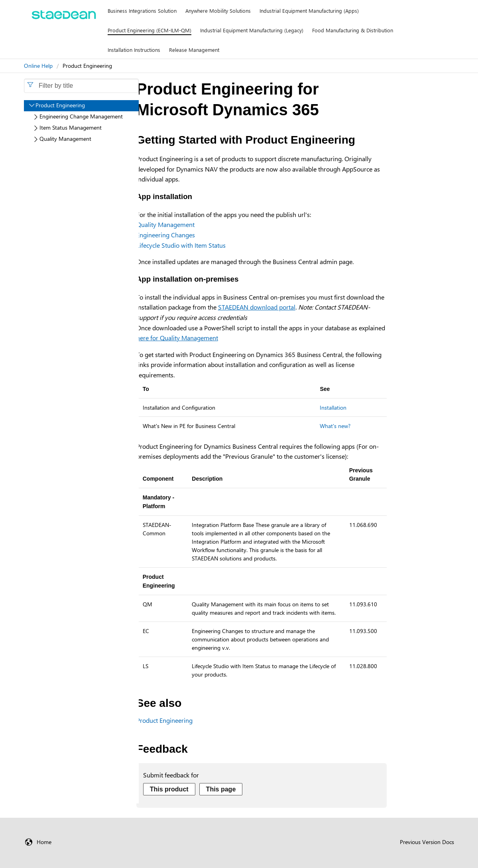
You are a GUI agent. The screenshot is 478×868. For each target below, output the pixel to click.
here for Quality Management (177, 338)
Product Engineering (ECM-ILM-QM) (149, 30)
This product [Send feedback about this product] (169, 789)
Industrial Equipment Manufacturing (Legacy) (252, 30)
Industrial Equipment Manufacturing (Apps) (309, 11)
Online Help (38, 66)
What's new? (335, 426)
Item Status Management (71, 127)
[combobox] (81, 86)
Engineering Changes (166, 235)
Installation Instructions (134, 50)
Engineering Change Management (81, 116)
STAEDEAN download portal (257, 307)
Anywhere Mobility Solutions (218, 11)
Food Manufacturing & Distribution (353, 30)
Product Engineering (164, 720)
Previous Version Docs (427, 842)
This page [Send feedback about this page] (221, 789)
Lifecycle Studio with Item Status (181, 245)
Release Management (194, 50)
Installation (333, 407)
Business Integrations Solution (142, 11)
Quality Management (165, 224)
